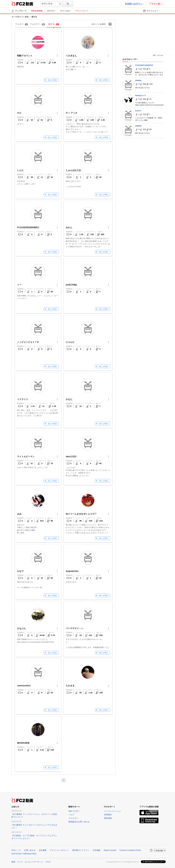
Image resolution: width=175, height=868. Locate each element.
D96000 (138, 126)
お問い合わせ (30, 850)
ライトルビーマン (26, 457)
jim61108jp (71, 285)
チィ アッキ (72, 113)
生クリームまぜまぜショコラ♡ (81, 514)
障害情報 (108, 818)
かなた (69, 399)
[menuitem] (53, 11)
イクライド (23, 399)
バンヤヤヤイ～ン (75, 628)
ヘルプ (71, 815)
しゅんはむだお (73, 170)
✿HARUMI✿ (23, 743)
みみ (19, 514)
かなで (20, 571)
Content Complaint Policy (130, 850)
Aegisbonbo (72, 571)
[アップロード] (19, 11)
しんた (20, 170)
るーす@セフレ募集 (20, 17)
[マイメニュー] (152, 11)
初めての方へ (74, 811)
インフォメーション (113, 811)
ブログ (48, 862)
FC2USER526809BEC (28, 227)
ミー (19, 285)
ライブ (20, 862)
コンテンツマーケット (34, 862)
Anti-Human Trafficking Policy (24, 854)
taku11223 (71, 457)
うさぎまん (71, 56)
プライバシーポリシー (59, 850)
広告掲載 (97, 850)
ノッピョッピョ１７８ (28, 342)
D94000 (138, 80)
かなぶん (21, 628)
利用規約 (108, 815)
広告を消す (160, 55)
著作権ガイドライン (81, 850)
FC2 (18, 4)
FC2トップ (16, 850)
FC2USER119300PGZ (144, 65)
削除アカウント (25, 56)
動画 (13, 862)
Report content (110, 850)
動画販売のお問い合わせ (79, 822)
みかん (69, 227)
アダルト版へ (156, 4)
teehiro (138, 111)
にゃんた (70, 342)
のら (19, 113)
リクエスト (73, 818)
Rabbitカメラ (141, 95)
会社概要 (43, 850)
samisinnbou (24, 686)
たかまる (70, 686)
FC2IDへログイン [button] (135, 4)
